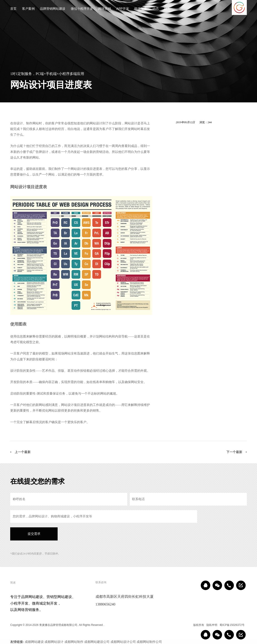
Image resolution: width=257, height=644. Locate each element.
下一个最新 (234, 452)
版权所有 (199, 625)
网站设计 (96, 123)
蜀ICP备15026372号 (232, 625)
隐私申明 (212, 625)
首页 (13, 9)
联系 (167, 9)
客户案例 (28, 9)
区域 (188, 625)
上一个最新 (23, 452)
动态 (156, 9)
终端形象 (141, 9)
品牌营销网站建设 (53, 9)
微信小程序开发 (82, 9)
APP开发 (123, 9)
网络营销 (105, 9)
